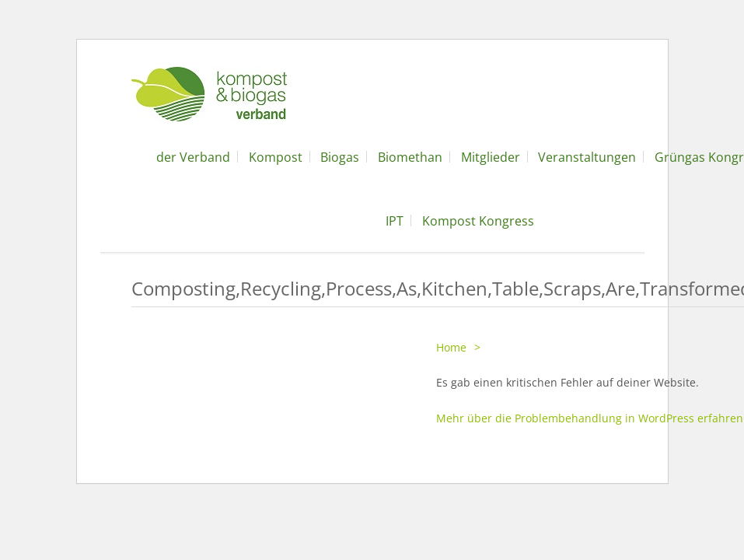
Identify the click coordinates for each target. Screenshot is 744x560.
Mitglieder (491, 157)
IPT (395, 221)
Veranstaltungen (587, 157)
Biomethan (410, 157)
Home (451, 347)
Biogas (340, 157)
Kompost (276, 157)
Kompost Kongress (478, 221)
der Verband (193, 157)
